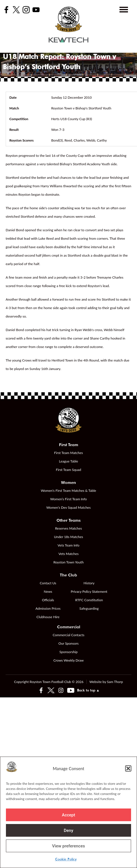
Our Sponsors (69, 643)
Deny (69, 830)
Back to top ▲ (88, 690)
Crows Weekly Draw (68, 660)
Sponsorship (68, 652)
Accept (68, 815)
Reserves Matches (68, 528)
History (89, 583)
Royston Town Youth (68, 562)
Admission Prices (48, 608)
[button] (128, 768)
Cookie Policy (66, 859)
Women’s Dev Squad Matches (68, 507)
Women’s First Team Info (69, 499)
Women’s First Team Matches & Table (69, 491)
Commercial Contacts (68, 635)
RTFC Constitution (89, 600)
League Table (69, 461)
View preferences (68, 846)
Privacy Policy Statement (89, 591)
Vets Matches (68, 554)
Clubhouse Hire (48, 617)
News (48, 591)
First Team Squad (69, 470)
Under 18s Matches (68, 537)
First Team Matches (68, 453)
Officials (48, 600)
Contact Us (48, 583)
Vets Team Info (68, 545)
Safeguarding (89, 608)
